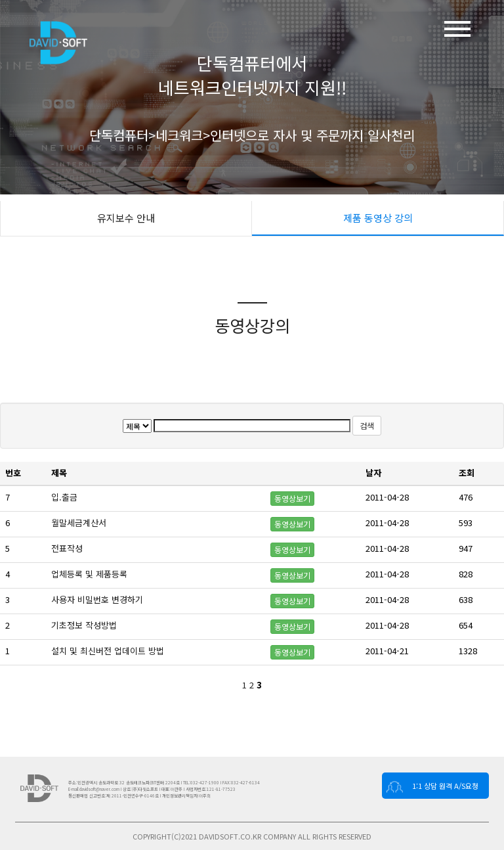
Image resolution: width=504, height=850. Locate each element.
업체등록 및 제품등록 (91, 574)
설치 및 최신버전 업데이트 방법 (109, 651)
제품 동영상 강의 (378, 218)
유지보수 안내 (126, 218)
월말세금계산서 (80, 523)
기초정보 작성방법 (85, 625)
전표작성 (68, 548)
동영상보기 (292, 498)
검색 (367, 425)
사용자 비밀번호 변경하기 (98, 599)
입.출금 (66, 497)
